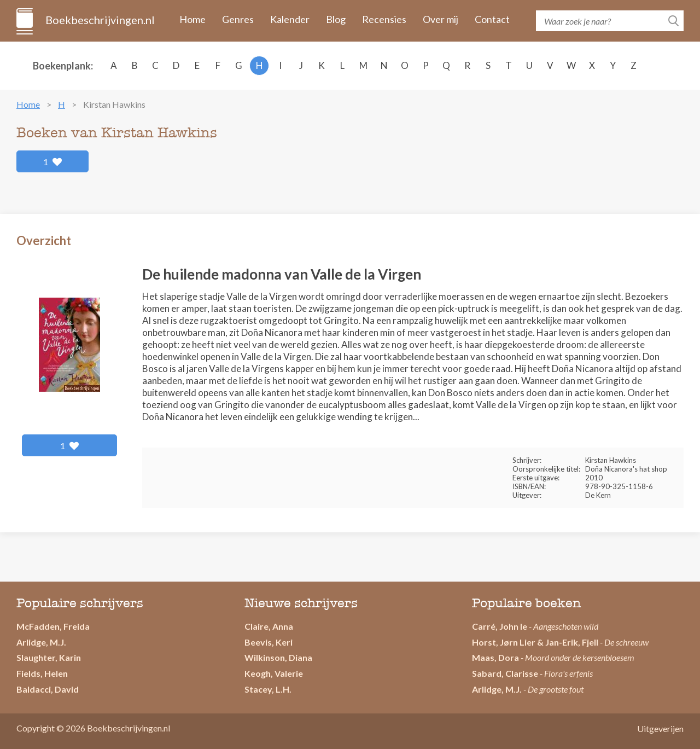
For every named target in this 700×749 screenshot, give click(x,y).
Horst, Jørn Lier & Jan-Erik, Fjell (535, 642)
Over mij (441, 19)
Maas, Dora (495, 657)
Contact (492, 19)
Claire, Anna (269, 626)
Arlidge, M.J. (41, 642)
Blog (336, 19)
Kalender (290, 19)
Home (192, 19)
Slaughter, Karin (49, 657)
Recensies (384, 19)
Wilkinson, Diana (278, 657)
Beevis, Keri (269, 642)
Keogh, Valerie (274, 673)
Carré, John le (500, 626)
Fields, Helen (42, 673)
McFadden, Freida (53, 626)
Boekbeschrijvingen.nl (99, 20)
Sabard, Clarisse (505, 673)
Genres (238, 19)
